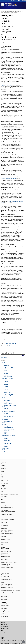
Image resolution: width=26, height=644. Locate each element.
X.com (2, 476)
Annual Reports (4, 490)
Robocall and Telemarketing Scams (7, 567)
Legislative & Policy (8, 421)
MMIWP (4, 423)
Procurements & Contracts (5, 501)
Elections (6, 374)
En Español (6, 431)
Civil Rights (5, 375)
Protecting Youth (4, 521)
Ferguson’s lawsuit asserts (6, 85)
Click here (11, 346)
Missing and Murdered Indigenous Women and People (10, 569)
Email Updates (3, 468)
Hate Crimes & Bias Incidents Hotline (7, 530)
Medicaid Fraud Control (5, 516)
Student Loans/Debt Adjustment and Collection (9, 563)
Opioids (4, 424)
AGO (4, 362)
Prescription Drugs (8, 410)
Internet (6, 385)
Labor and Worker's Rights (9, 412)
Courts (4, 391)
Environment (7, 401)
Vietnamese (7, 434)
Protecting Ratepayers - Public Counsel (8, 519)
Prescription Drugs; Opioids (9, 435)
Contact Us (3, 485)
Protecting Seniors (4, 522)
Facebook (3, 472)
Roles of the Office (4, 496)
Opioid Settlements (4, 560)
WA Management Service (5, 610)
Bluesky (2, 470)
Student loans (6, 448)
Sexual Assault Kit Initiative (6, 556)
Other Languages (22, 1)
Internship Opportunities (5, 612)
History (2, 493)
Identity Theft (7, 440)
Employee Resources (5, 629)
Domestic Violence (8, 399)
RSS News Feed (4, 465)
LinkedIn (2, 475)
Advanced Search (4, 357)
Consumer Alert (8, 383)
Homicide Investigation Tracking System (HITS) (9, 541)
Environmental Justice (5, 553)
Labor (5, 415)
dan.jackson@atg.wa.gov (11, 343)
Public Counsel (7, 453)
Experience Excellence (5, 604)
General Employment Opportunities (7, 607)
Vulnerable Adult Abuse (5, 566)
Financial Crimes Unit (5, 543)
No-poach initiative (8, 416)
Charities (6, 439)
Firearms (2, 544)
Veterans (6, 447)
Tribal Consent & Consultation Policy (7, 507)
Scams (4, 437)
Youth (5, 370)
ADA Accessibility (13, 1)
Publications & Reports (5, 581)
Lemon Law (3, 518)
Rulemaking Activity (4, 506)
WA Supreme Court (8, 396)
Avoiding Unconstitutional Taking (7, 580)
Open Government (8, 367)
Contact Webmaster (5, 635)
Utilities (4, 450)
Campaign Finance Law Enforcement (7, 533)
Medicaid (6, 408)
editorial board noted (8, 178)
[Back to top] (23, 642)
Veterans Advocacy (4, 561)
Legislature (5, 420)
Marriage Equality (8, 377)
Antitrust (6, 380)
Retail (5, 388)
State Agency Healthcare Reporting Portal (8, 592)
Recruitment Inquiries (5, 616)
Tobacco (6, 389)
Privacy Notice (3, 504)
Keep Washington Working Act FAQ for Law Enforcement (11, 591)
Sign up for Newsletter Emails (6, 578)
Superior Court (7, 393)
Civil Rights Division (4, 525)
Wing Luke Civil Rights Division (6, 552)
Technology (3, 503)
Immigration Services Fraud (6, 564)
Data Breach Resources (5, 589)
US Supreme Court (8, 394)
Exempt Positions (4, 609)
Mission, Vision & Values (5, 484)
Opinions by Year (4, 596)
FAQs (2, 499)
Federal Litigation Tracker (5, 549)
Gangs (5, 402)
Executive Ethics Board (5, 576)
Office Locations (4, 488)
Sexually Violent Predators (10, 405)
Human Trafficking (8, 404)
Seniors (6, 445)
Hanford (6, 413)
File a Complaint (4, 575)
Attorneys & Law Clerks (5, 605)
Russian (6, 432)
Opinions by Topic (4, 598)
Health (4, 407)
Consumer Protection (7, 378)
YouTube (2, 478)
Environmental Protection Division (7, 527)
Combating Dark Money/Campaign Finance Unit (9, 558)
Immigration (7, 442)
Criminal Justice (4, 538)
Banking (6, 381)
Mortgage (6, 386)
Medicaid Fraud (8, 443)
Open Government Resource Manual (7, 587)
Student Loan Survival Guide (6, 583)
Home (2, 10)
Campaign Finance (7, 372)
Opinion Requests (4, 600)
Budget (2, 492)
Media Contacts (4, 462)
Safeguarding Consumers (5, 513)
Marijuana (6, 366)
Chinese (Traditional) (9, 429)
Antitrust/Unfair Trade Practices (6, 515)
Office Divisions (4, 487)
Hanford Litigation (4, 529)
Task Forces (3, 498)
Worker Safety (7, 418)
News (6, 10)
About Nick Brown (4, 482)
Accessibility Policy (5, 626)
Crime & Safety (4, 536)
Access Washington (5, 633)
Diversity (2, 613)
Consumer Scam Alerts (5, 573)
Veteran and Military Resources (6, 532)
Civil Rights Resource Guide (6, 586)
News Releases (11, 10)
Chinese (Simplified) (9, 428)
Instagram (3, 473)
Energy (5, 451)
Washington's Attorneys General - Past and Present (10, 495)
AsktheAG (6, 364)
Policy (5, 369)
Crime (4, 397)
